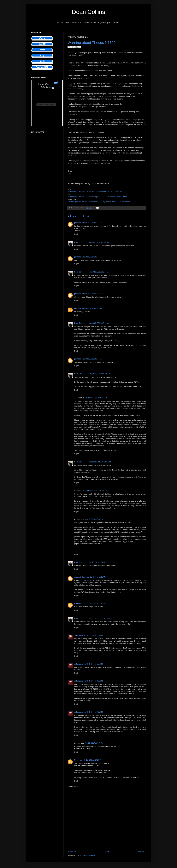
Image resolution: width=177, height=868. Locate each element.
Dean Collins (88, 12)
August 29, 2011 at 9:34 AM (92, 223)
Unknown (78, 760)
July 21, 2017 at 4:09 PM (94, 743)
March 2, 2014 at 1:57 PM (93, 635)
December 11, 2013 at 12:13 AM (94, 603)
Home (107, 851)
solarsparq (79, 635)
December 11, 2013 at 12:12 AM (94, 577)
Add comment (74, 786)
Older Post (141, 851)
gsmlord (78, 577)
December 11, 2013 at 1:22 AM (100, 618)
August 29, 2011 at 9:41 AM (92, 257)
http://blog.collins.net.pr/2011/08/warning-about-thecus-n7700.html (95, 191)
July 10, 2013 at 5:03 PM (98, 562)
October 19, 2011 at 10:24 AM (96, 398)
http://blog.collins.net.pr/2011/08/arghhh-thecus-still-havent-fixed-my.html (97, 197)
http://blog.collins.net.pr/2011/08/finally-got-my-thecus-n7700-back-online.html (99, 202)
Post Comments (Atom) (87, 855)
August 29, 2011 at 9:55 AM (92, 359)
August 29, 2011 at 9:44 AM (99, 272)
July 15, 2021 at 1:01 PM (92, 760)
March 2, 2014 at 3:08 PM (93, 681)
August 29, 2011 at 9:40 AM (99, 242)
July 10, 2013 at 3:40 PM (94, 519)
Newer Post (73, 851)
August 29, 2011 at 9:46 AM (92, 294)
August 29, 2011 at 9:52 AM (99, 323)
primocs (78, 223)
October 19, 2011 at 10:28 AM (100, 462)
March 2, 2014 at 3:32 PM (93, 712)
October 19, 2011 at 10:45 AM (96, 491)
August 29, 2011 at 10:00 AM (99, 374)
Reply (77, 234)
